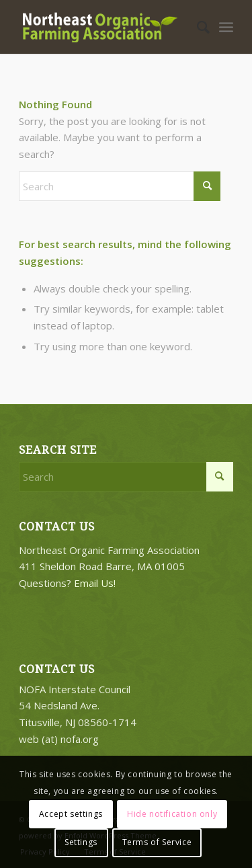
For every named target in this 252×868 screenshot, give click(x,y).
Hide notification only (172, 814)
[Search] (197, 27)
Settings (81, 842)
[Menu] (226, 27)
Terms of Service (157, 842)
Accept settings (71, 814)
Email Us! (95, 583)
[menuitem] (197, 27)
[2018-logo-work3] (104, 27)
